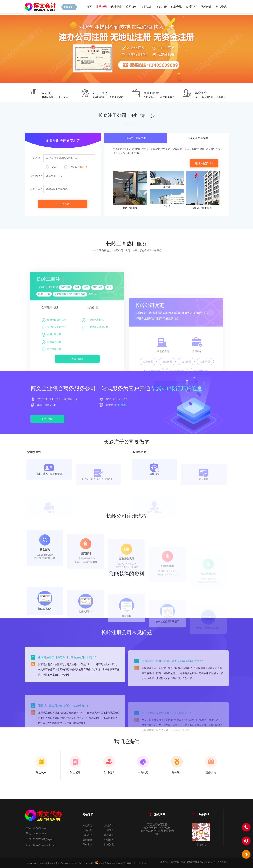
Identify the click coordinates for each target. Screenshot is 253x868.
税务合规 (176, 7)
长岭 (166, 831)
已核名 (51, 167)
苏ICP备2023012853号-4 (72, 863)
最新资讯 (148, 828)
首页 (89, 7)
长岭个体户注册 (162, 828)
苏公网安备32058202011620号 (110, 863)
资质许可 (191, 7)
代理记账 (116, 7)
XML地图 (89, 863)
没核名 (76, 167)
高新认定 (146, 7)
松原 (143, 831)
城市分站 (142, 863)
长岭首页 (87, 825)
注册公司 (101, 7)
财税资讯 (221, 7)
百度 (150, 825)
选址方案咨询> (204, 163)
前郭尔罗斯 (157, 831)
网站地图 (131, 863)
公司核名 (131, 7)
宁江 (148, 831)
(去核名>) (82, 167)
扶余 (157, 834)
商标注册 (161, 7)
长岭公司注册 (160, 825)
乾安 (171, 831)
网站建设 (206, 7)
